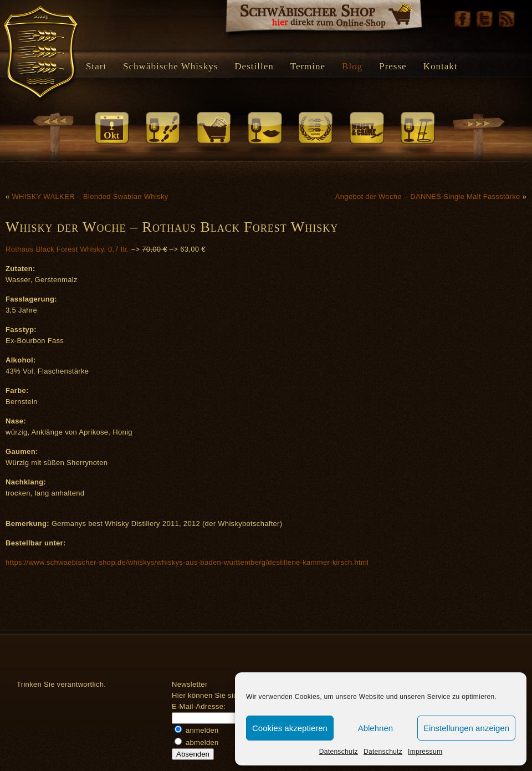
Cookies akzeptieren (290, 728)
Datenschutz (339, 752)
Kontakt (441, 66)
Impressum (425, 752)
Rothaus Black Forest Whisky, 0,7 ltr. (68, 249)
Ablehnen (375, 728)
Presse (393, 66)
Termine (308, 66)
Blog (352, 66)
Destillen (254, 66)
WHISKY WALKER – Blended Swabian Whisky (90, 196)
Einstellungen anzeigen (466, 728)
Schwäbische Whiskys (170, 66)
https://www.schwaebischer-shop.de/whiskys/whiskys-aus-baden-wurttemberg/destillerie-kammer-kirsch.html (187, 562)
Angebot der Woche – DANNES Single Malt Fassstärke (428, 196)
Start (96, 66)
